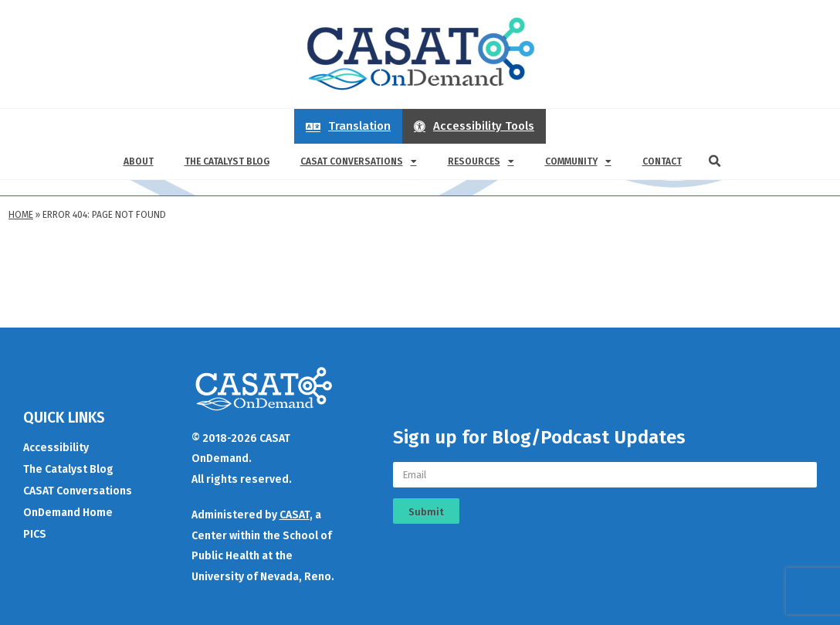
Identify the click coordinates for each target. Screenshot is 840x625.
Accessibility (56, 448)
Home (21, 215)
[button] (715, 161)
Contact (662, 161)
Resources (481, 161)
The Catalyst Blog (227, 161)
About (139, 161)
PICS (35, 534)
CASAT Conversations (359, 161)
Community (578, 161)
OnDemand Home (68, 513)
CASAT (295, 515)
